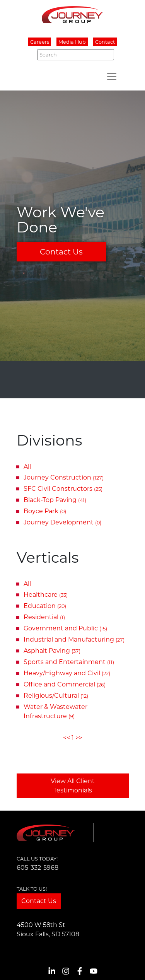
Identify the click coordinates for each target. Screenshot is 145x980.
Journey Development (62, 522)
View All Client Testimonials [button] (73, 786)
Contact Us (61, 252)
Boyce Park (45, 511)
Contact (105, 42)
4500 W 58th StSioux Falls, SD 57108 (48, 930)
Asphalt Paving (52, 651)
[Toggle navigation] (112, 77)
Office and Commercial (65, 684)
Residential (44, 617)
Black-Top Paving (55, 500)
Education (45, 606)
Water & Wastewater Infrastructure (55, 711)
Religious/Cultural (56, 696)
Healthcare (46, 595)
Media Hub (72, 42)
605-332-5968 (38, 868)
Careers (40, 42)
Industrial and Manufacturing (74, 639)
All (27, 467)
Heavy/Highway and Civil (67, 673)
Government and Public (65, 628)
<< (67, 738)
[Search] (76, 55)
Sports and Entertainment (69, 662)
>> (79, 738)
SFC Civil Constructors (63, 489)
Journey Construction (64, 477)
